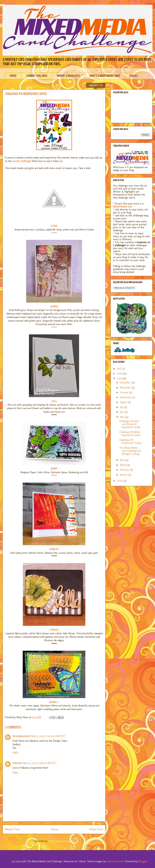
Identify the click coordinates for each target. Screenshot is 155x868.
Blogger (143, 861)
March (124, 465)
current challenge (21, 161)
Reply (15, 753)
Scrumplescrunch (21, 736)
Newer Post (12, 829)
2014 (120, 481)
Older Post (96, 829)
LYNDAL (54, 630)
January (124, 475)
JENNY (54, 469)
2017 (120, 369)
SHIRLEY (54, 549)
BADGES (133, 76)
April (123, 460)
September (126, 397)
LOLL (54, 401)
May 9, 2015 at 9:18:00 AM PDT (40, 763)
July (122, 407)
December (126, 383)
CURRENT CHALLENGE (37, 76)
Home (13, 76)
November (126, 388)
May (123, 417)
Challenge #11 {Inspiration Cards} (130, 441)
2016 (120, 373)
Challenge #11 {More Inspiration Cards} (130, 433)
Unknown (17, 763)
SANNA (54, 307)
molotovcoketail (115, 861)
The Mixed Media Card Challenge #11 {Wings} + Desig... (130, 451)
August (124, 402)
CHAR (54, 226)
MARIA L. (54, 702)
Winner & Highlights (68, 76)
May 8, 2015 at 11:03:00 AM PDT (48, 736)
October (125, 392)
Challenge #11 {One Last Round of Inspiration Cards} (130, 424)
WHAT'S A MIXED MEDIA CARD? (105, 76)
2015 (120, 378)
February (125, 470)
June (123, 412)
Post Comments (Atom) (61, 841)
